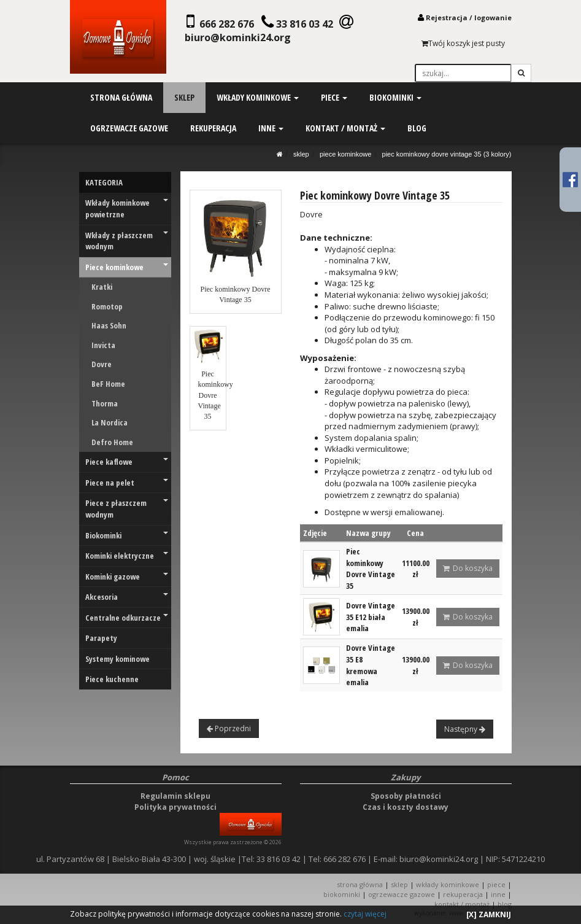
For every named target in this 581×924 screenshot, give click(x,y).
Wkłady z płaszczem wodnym (127, 241)
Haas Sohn (109, 325)
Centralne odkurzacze (127, 618)
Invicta (103, 345)
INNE (498, 894)
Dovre (102, 364)
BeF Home (108, 384)
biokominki (395, 97)
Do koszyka (468, 568)
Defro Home (112, 442)
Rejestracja (447, 17)
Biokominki (127, 535)
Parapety (101, 638)
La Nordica (110, 422)
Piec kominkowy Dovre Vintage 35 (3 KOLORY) (447, 154)
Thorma (105, 403)
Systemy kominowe (117, 659)
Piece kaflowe (127, 462)
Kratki (102, 287)
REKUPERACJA (463, 894)
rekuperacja (213, 128)
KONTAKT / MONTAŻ (462, 904)
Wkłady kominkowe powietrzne (127, 208)
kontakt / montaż (345, 128)
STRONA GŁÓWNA (361, 884)
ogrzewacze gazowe (129, 128)
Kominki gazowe (127, 577)
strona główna (121, 97)
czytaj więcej (365, 914)
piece (333, 97)
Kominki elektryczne (127, 556)
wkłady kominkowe (257, 97)
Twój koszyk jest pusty (463, 43)
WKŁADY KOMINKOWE (448, 884)
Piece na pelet (127, 483)
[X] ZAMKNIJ (489, 914)
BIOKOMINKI (342, 894)
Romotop (107, 306)
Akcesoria (127, 597)
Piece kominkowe (345, 154)
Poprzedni (229, 728)
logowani (491, 17)
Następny (465, 729)
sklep (184, 97)
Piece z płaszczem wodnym (127, 509)
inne (270, 128)
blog (416, 128)
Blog (505, 904)
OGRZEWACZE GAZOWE (402, 894)
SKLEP (301, 154)
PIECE (496, 884)
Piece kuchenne (112, 679)
